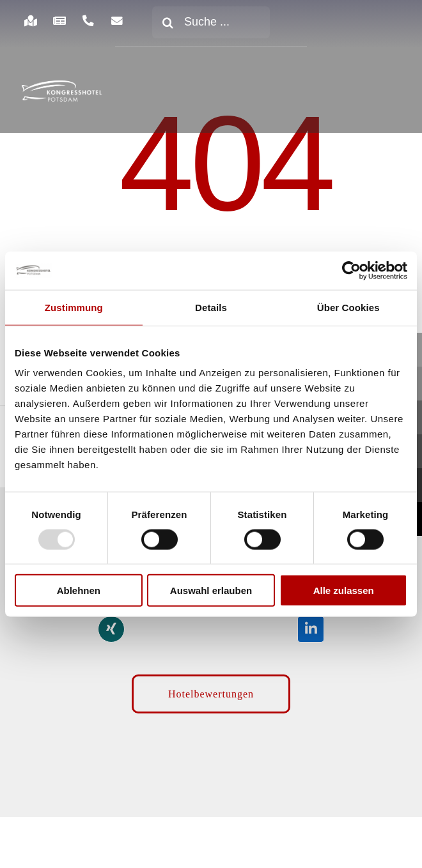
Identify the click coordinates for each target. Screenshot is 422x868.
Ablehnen (79, 590)
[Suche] (168, 22)
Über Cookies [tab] (348, 307)
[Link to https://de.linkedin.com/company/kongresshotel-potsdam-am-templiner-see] (311, 629)
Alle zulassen (344, 590)
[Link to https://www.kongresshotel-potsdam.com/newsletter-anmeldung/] (117, 21)
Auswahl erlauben (211, 590)
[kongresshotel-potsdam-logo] (61, 91)
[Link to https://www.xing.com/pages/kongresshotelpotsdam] (111, 629)
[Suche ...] (211, 22)
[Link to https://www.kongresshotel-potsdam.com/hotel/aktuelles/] (59, 21)
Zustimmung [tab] (74, 307)
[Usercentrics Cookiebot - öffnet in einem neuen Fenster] (351, 270)
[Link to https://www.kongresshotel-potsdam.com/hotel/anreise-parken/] (30, 21)
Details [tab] (211, 307)
